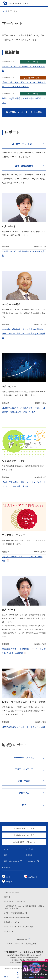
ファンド (7, 849)
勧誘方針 (7, 897)
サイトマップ (8, 931)
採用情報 (7, 867)
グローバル (24, 793)
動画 (5, 855)
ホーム (5, 11)
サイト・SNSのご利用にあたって (15, 913)
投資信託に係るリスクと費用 (24, 828)
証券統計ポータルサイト (12, 922)
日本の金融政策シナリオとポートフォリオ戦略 (23, 727)
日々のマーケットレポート (24, 144)
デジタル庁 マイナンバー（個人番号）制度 (19, 927)
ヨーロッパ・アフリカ (24, 758)
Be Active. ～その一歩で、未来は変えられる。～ (23, 944)
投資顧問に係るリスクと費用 (24, 835)
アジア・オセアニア (24, 769)
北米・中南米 (24, 781)
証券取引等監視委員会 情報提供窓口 (16, 918)
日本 (24, 805)
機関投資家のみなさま (12, 861)
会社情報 (29, 855)
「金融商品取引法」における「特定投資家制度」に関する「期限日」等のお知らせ (24, 907)
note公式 (9, 882)
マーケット (30, 849)
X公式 (8, 877)
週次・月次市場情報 (24, 166)
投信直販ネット (31, 861)
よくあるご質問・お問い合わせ (24, 842)
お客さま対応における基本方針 (15, 902)
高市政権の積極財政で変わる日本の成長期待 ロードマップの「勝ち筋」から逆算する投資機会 (23, 334)
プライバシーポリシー (12, 892)
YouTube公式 (33, 877)
